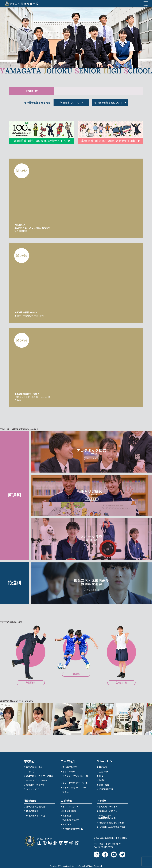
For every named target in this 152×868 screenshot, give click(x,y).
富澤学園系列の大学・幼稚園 (40, 773)
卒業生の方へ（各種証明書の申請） (107, 814)
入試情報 (66, 798)
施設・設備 (104, 782)
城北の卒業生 (32, 808)
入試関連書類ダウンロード (75, 826)
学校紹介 (30, 759)
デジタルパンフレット (37, 778)
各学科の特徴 (69, 769)
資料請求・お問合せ (108, 808)
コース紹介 (68, 759)
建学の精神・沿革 (34, 764)
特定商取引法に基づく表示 (111, 820)
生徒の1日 (104, 769)
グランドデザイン (34, 787)
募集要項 (67, 813)
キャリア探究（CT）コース (75, 780)
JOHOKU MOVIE (106, 787)
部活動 (102, 778)
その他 (101, 798)
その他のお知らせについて (108, 105)
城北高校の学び (70, 764)
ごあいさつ (31, 769)
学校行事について (70, 105)
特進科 (66, 789)
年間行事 (103, 764)
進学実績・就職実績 (35, 804)
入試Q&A (67, 822)
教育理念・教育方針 (35, 782)
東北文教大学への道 (35, 813)
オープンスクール (71, 804)
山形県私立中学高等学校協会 (112, 824)
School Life (105, 759)
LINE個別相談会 (70, 808)
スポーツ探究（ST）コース (75, 785)
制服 (101, 773)
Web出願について (71, 817)
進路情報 (30, 798)
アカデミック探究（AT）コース (75, 775)
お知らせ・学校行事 (108, 804)
